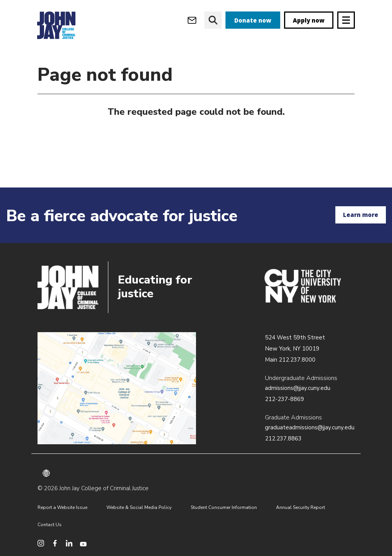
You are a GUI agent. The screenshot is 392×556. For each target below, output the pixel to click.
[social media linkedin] (69, 543)
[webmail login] (192, 20)
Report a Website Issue (62, 507)
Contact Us (50, 525)
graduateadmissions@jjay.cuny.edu (310, 427)
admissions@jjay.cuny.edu (298, 388)
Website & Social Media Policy (139, 507)
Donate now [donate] (253, 20)
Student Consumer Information (224, 507)
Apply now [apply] (309, 20)
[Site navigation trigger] (346, 20)
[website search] (213, 20)
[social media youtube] (83, 543)
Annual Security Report (301, 507)
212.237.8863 (283, 439)
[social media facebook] (55, 543)
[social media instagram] (41, 543)
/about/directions (117, 388)
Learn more (361, 215)
